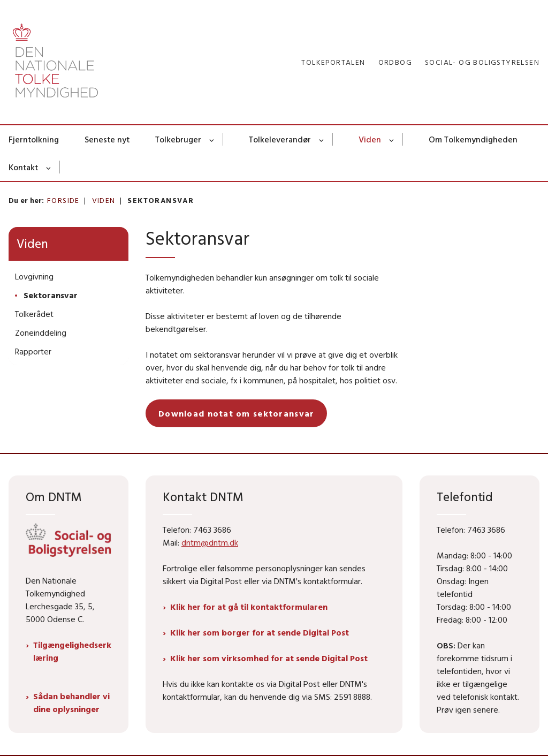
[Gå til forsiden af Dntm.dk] (51, 62)
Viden (370, 139)
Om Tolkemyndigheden (473, 139)
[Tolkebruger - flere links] (212, 139)
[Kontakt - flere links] (49, 167)
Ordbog (395, 62)
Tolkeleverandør (280, 139)
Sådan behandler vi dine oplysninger (71, 702)
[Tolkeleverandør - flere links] (322, 139)
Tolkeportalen (333, 62)
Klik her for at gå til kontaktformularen (249, 607)
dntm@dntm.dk (210, 542)
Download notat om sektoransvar (236, 413)
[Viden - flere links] (392, 139)
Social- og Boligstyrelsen (482, 62)
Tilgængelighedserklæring (72, 651)
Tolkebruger (178, 139)
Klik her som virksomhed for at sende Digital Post (269, 658)
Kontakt (23, 167)
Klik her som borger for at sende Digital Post (260, 632)
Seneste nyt (107, 139)
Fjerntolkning (34, 139)
